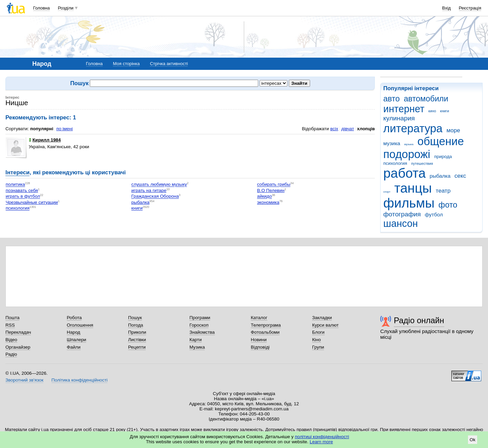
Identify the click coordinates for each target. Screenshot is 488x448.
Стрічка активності (169, 64)
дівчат (348, 129)
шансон (401, 223)
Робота (74, 318)
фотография (402, 214)
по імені (65, 129)
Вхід (447, 8)
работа (404, 173)
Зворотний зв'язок (24, 380)
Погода (136, 325)
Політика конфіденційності (79, 380)
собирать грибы (273, 185)
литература (413, 128)
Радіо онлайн (419, 320)
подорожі (407, 154)
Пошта (12, 318)
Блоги (318, 332)
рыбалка (440, 176)
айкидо (264, 197)
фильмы (409, 203)
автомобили (426, 99)
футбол (434, 215)
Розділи (66, 8)
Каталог (259, 318)
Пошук (135, 318)
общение (441, 141)
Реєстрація (470, 8)
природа (443, 157)
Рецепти (137, 347)
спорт (387, 192)
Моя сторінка (126, 64)
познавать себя (22, 190)
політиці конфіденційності (322, 437)
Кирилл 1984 (45, 140)
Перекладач (18, 332)
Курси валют (325, 325)
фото (448, 205)
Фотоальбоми (265, 332)
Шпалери (76, 340)
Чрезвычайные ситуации (32, 202)
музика (392, 143)
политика (15, 185)
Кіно (317, 340)
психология (395, 163)
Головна (42, 8)
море (453, 130)
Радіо (11, 354)
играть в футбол (23, 197)
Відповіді (260, 347)
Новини (259, 340)
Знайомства (202, 332)
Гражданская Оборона (155, 197)
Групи (318, 347)
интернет (404, 109)
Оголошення (80, 325)
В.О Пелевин (271, 190)
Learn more (321, 442)
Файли (74, 347)
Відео (11, 340)
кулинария (399, 118)
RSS (10, 325)
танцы (413, 188)
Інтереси (17, 172)
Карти (196, 340)
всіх (334, 129)
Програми (200, 318)
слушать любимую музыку (159, 185)
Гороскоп (199, 325)
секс (460, 176)
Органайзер (18, 347)
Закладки (322, 318)
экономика (268, 202)
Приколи (137, 332)
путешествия (422, 163)
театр (443, 191)
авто (392, 99)
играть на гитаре (149, 190)
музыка (409, 144)
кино (432, 111)
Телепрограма (266, 325)
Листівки (137, 340)
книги (444, 111)
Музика (197, 347)
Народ (74, 332)
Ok (473, 440)
